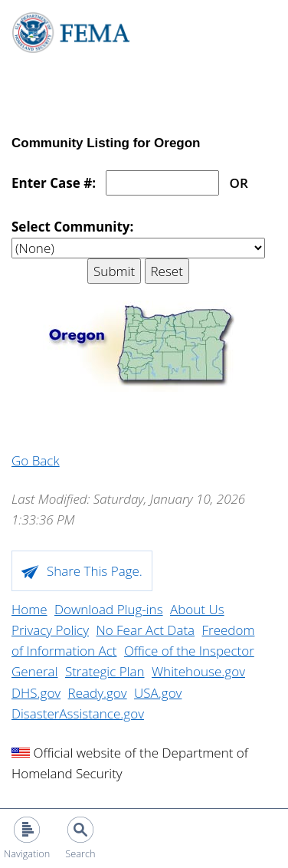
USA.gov (158, 693)
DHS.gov (36, 693)
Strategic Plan (105, 671)
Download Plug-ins (109, 609)
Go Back (36, 460)
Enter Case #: (54, 183)
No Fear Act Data (145, 630)
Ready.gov (98, 693)
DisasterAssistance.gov (78, 713)
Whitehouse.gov (198, 671)
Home (29, 609)
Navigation (27, 853)
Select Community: (72, 227)
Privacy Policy (50, 630)
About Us (197, 609)
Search (80, 853)
